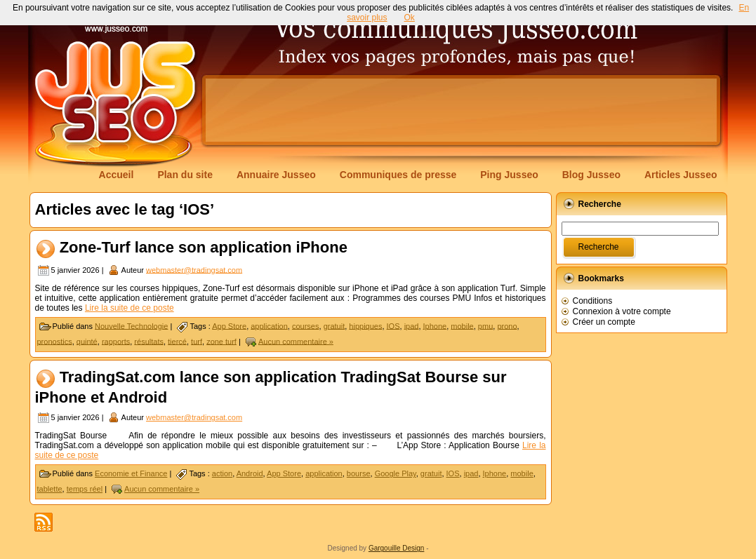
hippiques (365, 325)
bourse (359, 473)
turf (197, 341)
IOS (393, 325)
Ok (410, 18)
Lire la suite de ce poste (130, 308)
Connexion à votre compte (622, 311)
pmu (485, 325)
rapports (116, 341)
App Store (229, 325)
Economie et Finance (131, 473)
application (269, 325)
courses (306, 325)
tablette (50, 489)
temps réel (85, 489)
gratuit (334, 325)
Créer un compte (604, 322)
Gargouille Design (397, 548)
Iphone (435, 325)
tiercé (177, 341)
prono (507, 325)
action (222, 473)
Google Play (396, 473)
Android (250, 473)
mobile (462, 325)
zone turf (221, 341)
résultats (149, 341)
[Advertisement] (461, 110)
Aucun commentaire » (296, 341)
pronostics (55, 341)
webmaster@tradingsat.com (194, 269)
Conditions (593, 301)
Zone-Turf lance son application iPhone (204, 247)
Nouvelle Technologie (131, 325)
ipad (412, 325)
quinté (87, 341)
